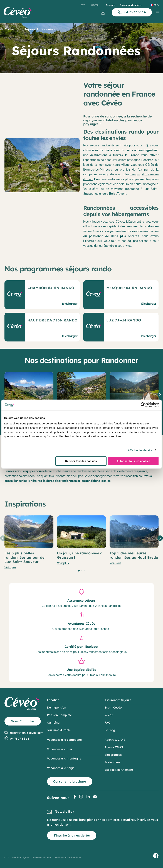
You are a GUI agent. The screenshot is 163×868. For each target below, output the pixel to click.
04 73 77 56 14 (17, 739)
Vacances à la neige (61, 768)
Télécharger (70, 304)
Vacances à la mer (60, 749)
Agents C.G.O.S (115, 740)
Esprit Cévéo (113, 707)
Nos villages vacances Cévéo (104, 222)
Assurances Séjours (118, 700)
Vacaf (109, 715)
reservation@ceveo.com (24, 733)
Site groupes (113, 755)
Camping (53, 722)
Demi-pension (57, 707)
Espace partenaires (130, 5)
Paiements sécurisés (42, 857)
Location (53, 700)
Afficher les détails (140, 450)
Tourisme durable (59, 730)
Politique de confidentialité (68, 857)
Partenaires (112, 762)
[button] (160, 395)
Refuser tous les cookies (81, 461)
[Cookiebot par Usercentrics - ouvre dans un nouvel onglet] (143, 405)
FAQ (108, 722)
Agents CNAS (114, 747)
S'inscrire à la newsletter (72, 835)
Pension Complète (59, 715)
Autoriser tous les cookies (133, 461)
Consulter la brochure (70, 781)
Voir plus (10, 567)
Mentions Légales (21, 857)
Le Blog (110, 730)
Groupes (111, 5)
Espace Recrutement (119, 770)
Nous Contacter (23, 721)
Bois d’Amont (118, 194)
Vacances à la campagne (64, 740)
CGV (7, 857)
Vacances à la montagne (64, 758)
